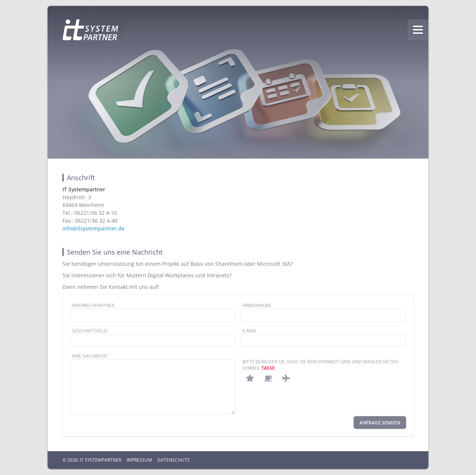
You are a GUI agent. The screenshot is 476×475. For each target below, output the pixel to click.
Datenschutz (173, 460)
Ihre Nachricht (90, 356)
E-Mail (250, 331)
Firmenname (257, 305)
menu (418, 30)
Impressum (139, 460)
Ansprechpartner (93, 305)
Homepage (90, 30)
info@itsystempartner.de (94, 228)
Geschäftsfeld (90, 331)
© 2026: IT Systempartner (92, 460)
